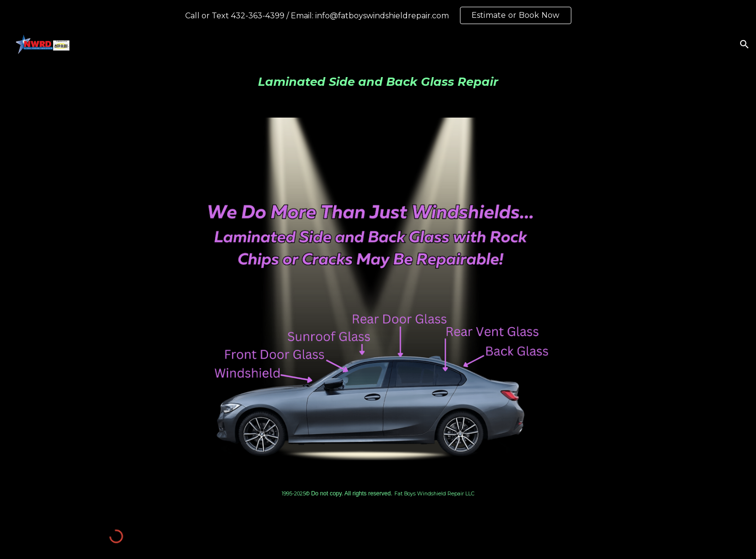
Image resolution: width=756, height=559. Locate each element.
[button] (744, 44)
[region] (378, 15)
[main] (378, 82)
